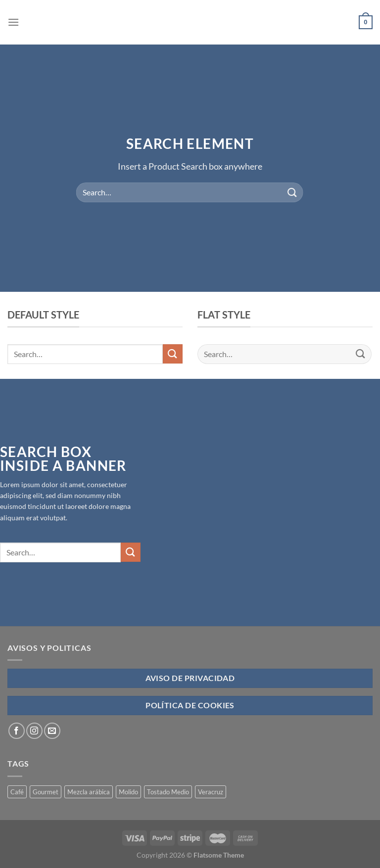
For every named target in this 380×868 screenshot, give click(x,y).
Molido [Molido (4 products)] (128, 792)
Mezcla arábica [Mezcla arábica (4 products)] (89, 792)
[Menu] (13, 22)
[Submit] (292, 192)
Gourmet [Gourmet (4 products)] (46, 792)
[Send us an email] (52, 731)
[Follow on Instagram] (34, 731)
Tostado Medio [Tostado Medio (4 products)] (168, 792)
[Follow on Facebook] (17, 731)
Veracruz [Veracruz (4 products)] (211, 792)
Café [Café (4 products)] (17, 792)
